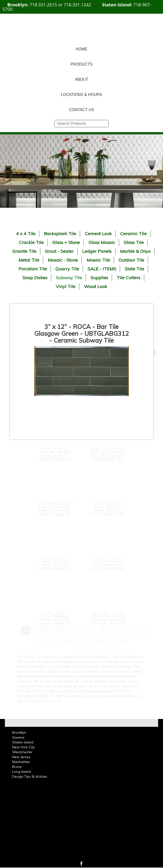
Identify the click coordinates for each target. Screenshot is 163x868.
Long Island (21, 772)
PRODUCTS (81, 64)
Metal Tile (29, 260)
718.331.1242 (77, 5)
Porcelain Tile (33, 269)
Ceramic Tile (133, 234)
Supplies (99, 278)
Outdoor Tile (131, 260)
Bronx (17, 767)
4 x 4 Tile (26, 234)
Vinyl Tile (66, 286)
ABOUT (81, 79)
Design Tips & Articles (30, 776)
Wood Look (96, 286)
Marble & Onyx (135, 251)
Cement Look (98, 234)
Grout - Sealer (59, 251)
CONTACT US (82, 110)
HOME (81, 49)
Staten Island (23, 742)
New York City (23, 747)
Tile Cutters (128, 278)
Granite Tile (24, 251)
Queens (18, 737)
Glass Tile (134, 242)
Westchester (22, 752)
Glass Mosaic (102, 242)
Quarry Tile (67, 269)
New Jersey (21, 757)
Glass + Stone (66, 242)
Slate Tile (134, 269)
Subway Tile (69, 278)
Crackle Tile (31, 242)
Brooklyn (19, 732)
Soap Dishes (35, 278)
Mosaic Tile (98, 260)
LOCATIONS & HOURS (82, 95)
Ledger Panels (97, 251)
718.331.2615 (43, 5)
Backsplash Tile (60, 234)
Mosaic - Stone (63, 260)
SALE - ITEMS (102, 269)
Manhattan (21, 762)
